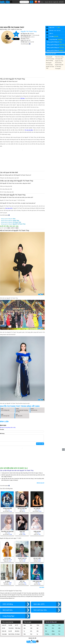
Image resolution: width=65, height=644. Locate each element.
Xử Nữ (3, 610)
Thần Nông (18, 610)
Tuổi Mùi (37, 543)
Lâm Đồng (7, 566)
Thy (59, 616)
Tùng (53, 607)
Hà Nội (22, 517)
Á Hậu (37, 565)
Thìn (31, 616)
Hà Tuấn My (37, 491)
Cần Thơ (37, 566)
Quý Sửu (56, 34)
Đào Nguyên (49, 60)
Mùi (31, 607)
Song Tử (4, 607)
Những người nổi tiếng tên (8, 202)
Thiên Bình (11, 610)
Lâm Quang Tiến (59, 56)
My (46, 610)
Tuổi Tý (22, 543)
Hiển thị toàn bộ (40, 465)
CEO (9, 27)
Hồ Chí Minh (7, 494)
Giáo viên (37, 542)
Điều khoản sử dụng (32, 630)
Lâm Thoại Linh (37, 563)
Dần (38, 613)
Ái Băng (7, 563)
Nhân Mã (4, 613)
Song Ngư (60, 37)
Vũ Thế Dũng (58, 64)
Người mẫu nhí (7, 542)
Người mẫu (56, 2)
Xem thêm (42, 569)
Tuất (31, 610)
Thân (38, 607)
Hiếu (59, 610)
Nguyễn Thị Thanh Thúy (16, 27)
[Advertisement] (32, 13)
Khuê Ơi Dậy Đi (22, 540)
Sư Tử (16, 607)
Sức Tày (22, 563)
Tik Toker (22, 542)
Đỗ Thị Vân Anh (22, 491)
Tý (24, 613)
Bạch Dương (11, 616)
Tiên (53, 610)
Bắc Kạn (22, 494)
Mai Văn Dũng (58, 60)
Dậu (25, 610)
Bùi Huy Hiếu (37, 540)
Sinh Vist (22, 514)
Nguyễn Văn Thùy (59, 58)
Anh (59, 613)
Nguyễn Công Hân (59, 62)
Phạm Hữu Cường (59, 55)
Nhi (46, 613)
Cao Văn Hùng (49, 62)
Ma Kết (10, 613)
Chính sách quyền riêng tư (32, 637)
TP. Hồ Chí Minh (29, 118)
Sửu (31, 613)
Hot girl (46, 2)
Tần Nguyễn (58, 66)
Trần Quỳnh (37, 514)
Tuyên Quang (22, 566)
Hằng (53, 613)
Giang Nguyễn (49, 55)
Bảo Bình (17, 613)
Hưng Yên (37, 517)
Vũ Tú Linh (7, 540)
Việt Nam (23, 86)
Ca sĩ (42, 2)
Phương (47, 616)
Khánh (53, 616)
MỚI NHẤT (61, 2)
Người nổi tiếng (3, 27)
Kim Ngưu (17, 616)
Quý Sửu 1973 (9, 192)
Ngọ (25, 607)
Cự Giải (10, 607)
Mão (25, 616)
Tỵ (37, 616)
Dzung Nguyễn (7, 491)
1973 (59, 25)
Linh (59, 607)
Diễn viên (51, 2)
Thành (47, 607)
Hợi (37, 610)
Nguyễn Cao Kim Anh (7, 514)
